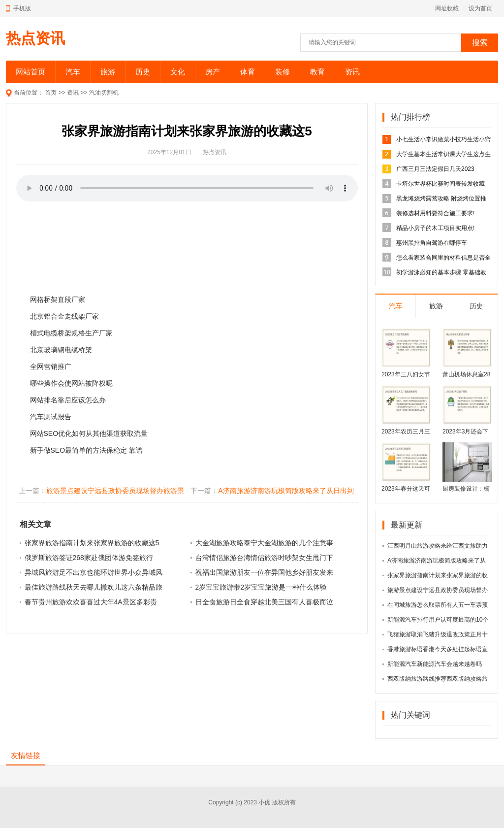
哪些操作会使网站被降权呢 (71, 383)
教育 (317, 72)
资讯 (352, 72)
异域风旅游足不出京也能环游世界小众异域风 (94, 572)
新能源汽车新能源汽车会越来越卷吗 (435, 664)
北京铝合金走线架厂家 (64, 316)
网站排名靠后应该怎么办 (68, 400)
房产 (213, 72)
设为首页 (480, 8)
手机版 (22, 8)
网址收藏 (447, 8)
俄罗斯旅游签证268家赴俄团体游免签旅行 (89, 558)
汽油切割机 (104, 93)
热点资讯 (35, 38)
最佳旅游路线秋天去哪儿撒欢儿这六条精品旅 (94, 587)
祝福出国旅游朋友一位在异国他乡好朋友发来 (264, 572)
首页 (51, 93)
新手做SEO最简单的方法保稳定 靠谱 (86, 450)
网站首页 (31, 72)
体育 (248, 72)
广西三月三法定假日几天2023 (435, 169)
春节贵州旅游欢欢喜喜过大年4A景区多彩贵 (91, 602)
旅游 (108, 72)
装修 (283, 72)
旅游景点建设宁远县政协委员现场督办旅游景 (115, 491)
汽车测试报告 (51, 417)
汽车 (73, 72)
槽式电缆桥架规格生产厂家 (71, 333)
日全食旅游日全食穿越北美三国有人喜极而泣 (264, 602)
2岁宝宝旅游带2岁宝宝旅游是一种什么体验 (261, 587)
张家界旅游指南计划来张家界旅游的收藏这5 (92, 543)
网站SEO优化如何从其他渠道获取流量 (89, 433)
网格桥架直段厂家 (58, 299)
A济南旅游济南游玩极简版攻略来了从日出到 (286, 491)
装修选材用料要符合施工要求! (435, 213)
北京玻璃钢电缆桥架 (61, 350)
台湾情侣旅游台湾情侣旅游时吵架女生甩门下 (264, 558)
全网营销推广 (51, 366)
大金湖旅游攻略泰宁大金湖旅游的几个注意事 (264, 543)
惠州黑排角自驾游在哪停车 (432, 243)
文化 (178, 72)
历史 (143, 72)
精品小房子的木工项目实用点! (435, 228)
